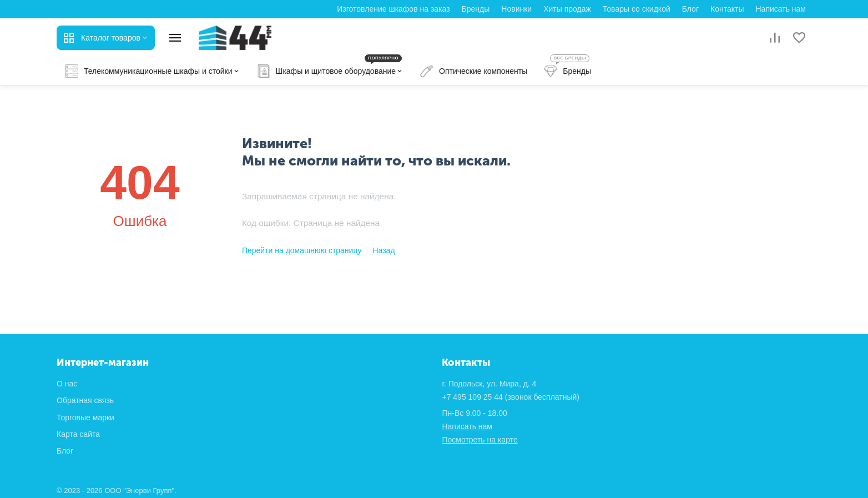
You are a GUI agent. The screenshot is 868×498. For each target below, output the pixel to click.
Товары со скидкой (637, 9)
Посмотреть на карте (480, 440)
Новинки (516, 9)
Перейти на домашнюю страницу (302, 250)
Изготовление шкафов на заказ (393, 9)
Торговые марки (85, 417)
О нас (67, 384)
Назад (383, 250)
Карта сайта (78, 434)
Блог (690, 9)
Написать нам (781, 9)
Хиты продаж (567, 9)
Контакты (727, 9)
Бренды (476, 9)
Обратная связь (85, 400)
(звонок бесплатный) (511, 397)
